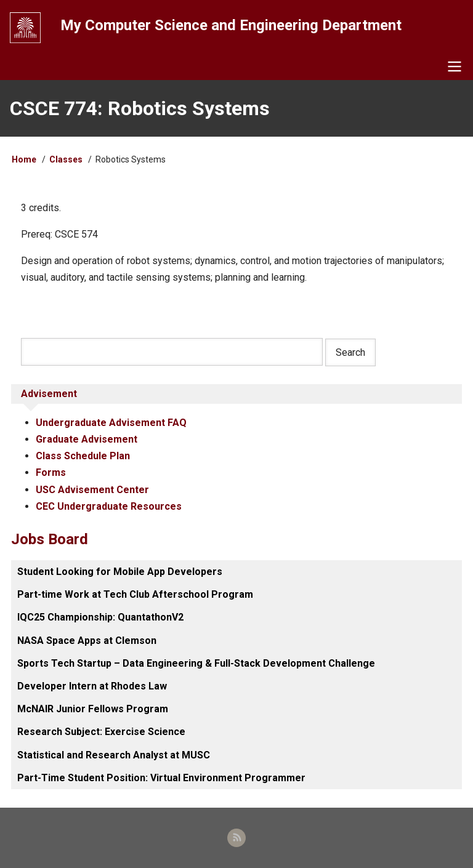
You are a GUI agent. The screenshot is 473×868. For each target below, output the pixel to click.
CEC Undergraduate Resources (109, 506)
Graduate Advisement (87, 439)
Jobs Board (50, 539)
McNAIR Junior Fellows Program (93, 709)
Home (24, 159)
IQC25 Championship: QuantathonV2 (100, 617)
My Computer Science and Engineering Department (231, 25)
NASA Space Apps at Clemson (87, 641)
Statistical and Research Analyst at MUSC (114, 755)
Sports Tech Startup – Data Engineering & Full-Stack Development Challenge (196, 663)
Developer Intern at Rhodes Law (92, 686)
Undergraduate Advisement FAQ (111, 423)
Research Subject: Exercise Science (101, 732)
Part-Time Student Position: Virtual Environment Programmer (161, 778)
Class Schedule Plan (83, 456)
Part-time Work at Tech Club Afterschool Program (135, 594)
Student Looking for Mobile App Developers (120, 572)
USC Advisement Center (92, 490)
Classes (66, 159)
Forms (51, 472)
